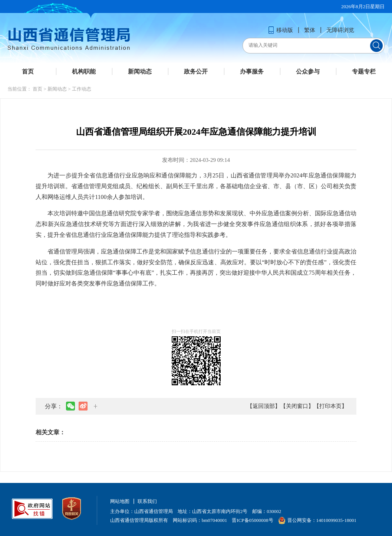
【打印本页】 (330, 406)
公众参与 (308, 71)
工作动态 (82, 89)
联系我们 (147, 501)
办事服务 (252, 71)
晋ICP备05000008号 (252, 520)
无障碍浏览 (340, 30)
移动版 (281, 30)
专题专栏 (364, 71)
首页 (28, 71)
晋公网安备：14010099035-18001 (317, 520)
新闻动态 (140, 71)
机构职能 (84, 71)
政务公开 (196, 71)
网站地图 (120, 501)
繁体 (310, 30)
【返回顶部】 (264, 406)
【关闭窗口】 (297, 406)
